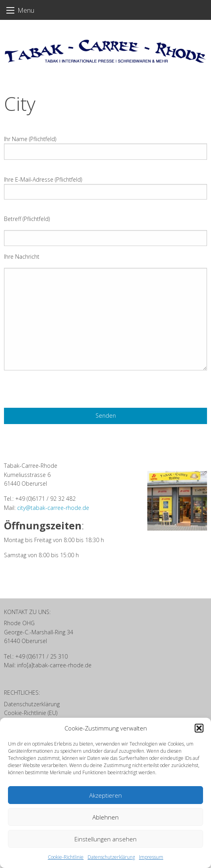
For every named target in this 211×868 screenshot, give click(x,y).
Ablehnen (105, 817)
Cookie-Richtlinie (66, 857)
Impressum (151, 857)
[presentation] (64, 392)
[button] (199, 728)
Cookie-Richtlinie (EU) (31, 713)
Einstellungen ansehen (105, 839)
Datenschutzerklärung (111, 857)
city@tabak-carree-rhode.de (53, 508)
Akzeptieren (105, 795)
